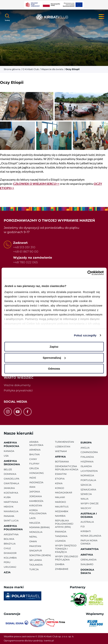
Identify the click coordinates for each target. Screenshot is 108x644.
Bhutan (34, 454)
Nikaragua (11, 511)
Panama (9, 516)
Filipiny (34, 464)
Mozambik (62, 511)
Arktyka (87, 555)
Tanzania (61, 536)
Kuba (7, 497)
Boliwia (9, 539)
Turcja (34, 569)
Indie (33, 478)
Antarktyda (90, 549)
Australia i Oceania (89, 515)
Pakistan (35, 546)
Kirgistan (36, 505)
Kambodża (36, 501)
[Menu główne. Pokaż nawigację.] (101, 17)
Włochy (86, 508)
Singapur (36, 551)
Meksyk (9, 507)
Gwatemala (11, 483)
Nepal (33, 537)
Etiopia (60, 479)
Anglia (85, 447)
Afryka (60, 457)
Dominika (10, 474)
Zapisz (54, 347)
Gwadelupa (12, 479)
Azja (7, 572)
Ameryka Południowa (13, 528)
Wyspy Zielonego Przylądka (66, 558)
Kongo (60, 488)
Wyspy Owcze (90, 503)
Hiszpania (87, 462)
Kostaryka (11, 493)
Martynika (11, 502)
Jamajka (9, 488)
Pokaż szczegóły (85, 335)
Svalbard (87, 564)
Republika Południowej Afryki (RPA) (64, 524)
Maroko (60, 502)
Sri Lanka (36, 560)
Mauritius (62, 507)
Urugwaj (10, 567)
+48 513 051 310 (24, 247)
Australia (87, 522)
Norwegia (87, 475)
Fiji (83, 527)
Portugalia (88, 480)
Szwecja (86, 494)
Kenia (59, 483)
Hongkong (37, 473)
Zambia (60, 564)
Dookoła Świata (87, 571)
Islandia (86, 466)
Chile (7, 548)
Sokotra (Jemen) (40, 555)
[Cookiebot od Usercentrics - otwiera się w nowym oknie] (87, 273)
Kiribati (86, 531)
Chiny (33, 459)
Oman (33, 541)
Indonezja (36, 482)
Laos (32, 518)
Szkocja (86, 485)
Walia (85, 499)
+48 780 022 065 (25, 262)
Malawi (60, 497)
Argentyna (11, 534)
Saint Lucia (11, 521)
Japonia (35, 492)
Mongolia (36, 532)
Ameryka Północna (11, 444)
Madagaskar (64, 493)
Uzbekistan (63, 447)
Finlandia (87, 457)
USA (6, 456)
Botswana (62, 462)
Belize (8, 469)
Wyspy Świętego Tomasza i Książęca (66, 549)
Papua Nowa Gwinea (89, 542)
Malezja (35, 523)
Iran (32, 487)
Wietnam (61, 451)
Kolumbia (10, 558)
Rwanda (61, 532)
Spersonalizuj (54, 358)
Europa (86, 442)
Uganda (60, 541)
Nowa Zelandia (91, 536)
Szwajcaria (88, 490)
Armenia (35, 450)
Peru (7, 562)
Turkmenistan (65, 442)
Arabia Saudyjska (36, 443)
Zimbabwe (62, 569)
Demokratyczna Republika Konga (67, 468)
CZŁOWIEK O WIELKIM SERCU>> (36, 184)
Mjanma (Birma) (40, 527)
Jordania (36, 496)
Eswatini (61, 474)
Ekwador (10, 553)
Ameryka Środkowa (12, 463)
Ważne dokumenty (17, 385)
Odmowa (54, 369)
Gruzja (34, 468)
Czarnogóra (89, 452)
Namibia (60, 516)
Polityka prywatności (18, 390)
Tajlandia (36, 565)
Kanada (9, 451)
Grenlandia (89, 560)
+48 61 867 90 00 (26, 252)
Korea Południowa (38, 512)
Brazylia (10, 544)
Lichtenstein (89, 471)
